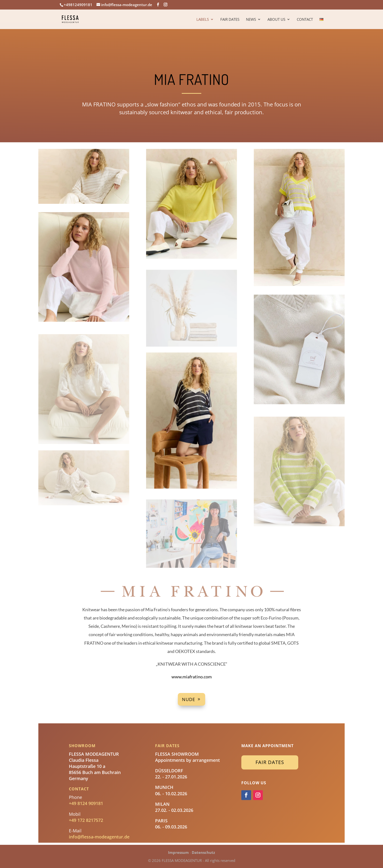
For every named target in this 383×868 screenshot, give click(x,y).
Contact (305, 20)
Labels (203, 20)
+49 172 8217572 (86, 818)
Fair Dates (230, 20)
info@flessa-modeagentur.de (99, 835)
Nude (189, 699)
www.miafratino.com (192, 677)
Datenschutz (203, 852)
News (251, 20)
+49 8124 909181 (86, 801)
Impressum (178, 852)
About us (276, 20)
